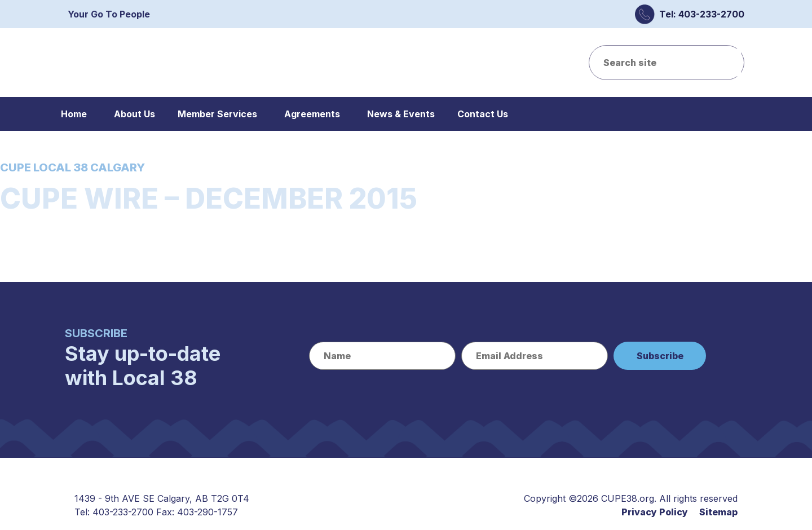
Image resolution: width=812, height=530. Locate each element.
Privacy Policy (655, 512)
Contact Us (483, 114)
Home (74, 114)
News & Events (401, 114)
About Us (134, 114)
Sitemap (718, 512)
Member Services (217, 114)
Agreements (312, 114)
